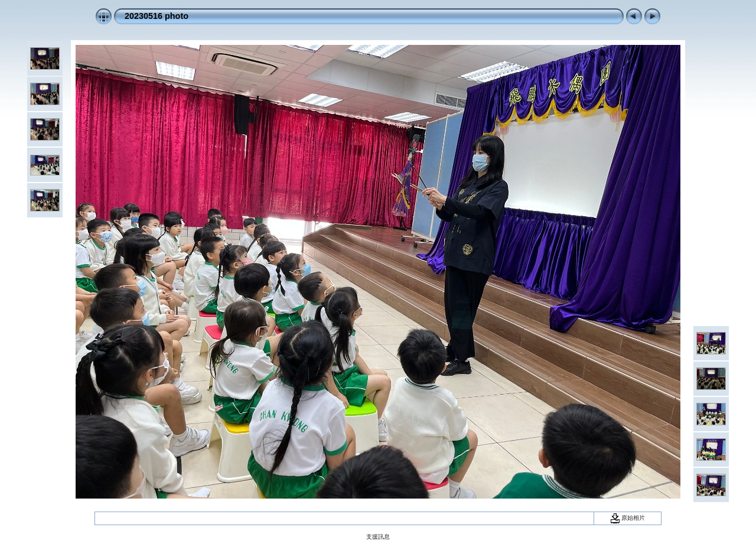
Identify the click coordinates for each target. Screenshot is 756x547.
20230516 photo (157, 16)
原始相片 (628, 518)
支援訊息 (378, 537)
